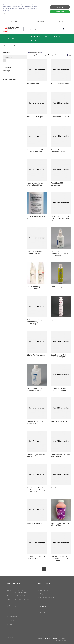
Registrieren (56, 36)
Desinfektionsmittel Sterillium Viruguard (59, 356)
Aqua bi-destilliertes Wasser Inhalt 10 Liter (35, 184)
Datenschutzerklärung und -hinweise (13, 14)
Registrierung (45, 594)
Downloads (32, 41)
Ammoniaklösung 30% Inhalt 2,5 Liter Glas (36, 151)
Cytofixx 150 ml (57, 320)
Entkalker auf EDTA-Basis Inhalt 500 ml (60, 456)
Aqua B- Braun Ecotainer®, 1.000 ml (58, 151)
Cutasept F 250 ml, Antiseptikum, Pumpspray (34, 322)
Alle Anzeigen (7, 71)
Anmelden (15, 21)
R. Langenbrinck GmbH (53, 638)
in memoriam (14, 613)
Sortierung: (31, 55)
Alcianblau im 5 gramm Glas (36, 118)
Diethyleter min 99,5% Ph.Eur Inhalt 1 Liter (36, 422)
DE (62, 21)
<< (36, 569)
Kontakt (48, 36)
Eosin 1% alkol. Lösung (59, 488)
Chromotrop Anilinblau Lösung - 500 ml (36, 252)
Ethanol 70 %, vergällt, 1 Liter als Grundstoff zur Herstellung (60, 558)
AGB (11, 624)
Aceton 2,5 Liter (33, 83)
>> (62, 569)
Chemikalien (44, 45)
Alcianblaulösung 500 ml (61, 117)
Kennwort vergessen (47, 598)
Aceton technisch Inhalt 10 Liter (60, 84)
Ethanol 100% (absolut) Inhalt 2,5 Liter (36, 557)
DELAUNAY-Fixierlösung (36, 355)
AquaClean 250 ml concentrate (58, 184)
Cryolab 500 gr (57, 287)
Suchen (52, 29)
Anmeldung (44, 590)
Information (36, 37)
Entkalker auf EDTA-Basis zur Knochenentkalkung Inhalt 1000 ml (37, 490)
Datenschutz (11, 638)
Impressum (13, 628)
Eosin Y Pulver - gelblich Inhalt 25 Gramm (60, 524)
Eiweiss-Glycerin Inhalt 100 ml (36, 456)
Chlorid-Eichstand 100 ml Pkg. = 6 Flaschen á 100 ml (61, 218)
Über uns (12, 620)
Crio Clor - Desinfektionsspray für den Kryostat (60, 253)
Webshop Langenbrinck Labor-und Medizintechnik (21, 45)
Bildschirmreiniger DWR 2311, (36, 217)
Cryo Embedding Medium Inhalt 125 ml (35, 288)
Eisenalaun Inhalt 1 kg (59, 421)
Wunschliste (39, 21)
